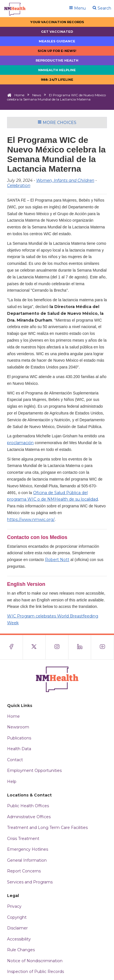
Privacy (14, 906)
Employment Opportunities (34, 771)
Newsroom (18, 727)
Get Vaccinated (57, 32)
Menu (77, 8)
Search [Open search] (102, 8)
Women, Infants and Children (65, 180)
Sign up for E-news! (57, 51)
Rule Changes (21, 950)
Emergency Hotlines (28, 849)
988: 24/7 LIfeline (57, 80)
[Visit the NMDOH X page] (34, 647)
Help (12, 782)
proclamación (20, 443)
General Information (27, 860)
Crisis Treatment (23, 839)
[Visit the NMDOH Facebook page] (11, 647)
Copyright (17, 917)
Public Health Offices (28, 806)
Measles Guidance (57, 41)
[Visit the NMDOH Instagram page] (57, 647)
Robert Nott (57, 560)
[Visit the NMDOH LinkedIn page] (80, 647)
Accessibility (19, 939)
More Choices (57, 123)
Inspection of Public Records (36, 972)
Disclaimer (17, 928)
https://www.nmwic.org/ (31, 520)
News (37, 95)
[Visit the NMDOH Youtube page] (103, 647)
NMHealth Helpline (57, 70)
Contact (15, 760)
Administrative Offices (29, 817)
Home (19, 95)
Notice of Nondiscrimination (35, 961)
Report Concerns (24, 871)
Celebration (19, 185)
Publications (19, 738)
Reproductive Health (57, 60)
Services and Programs (30, 882)
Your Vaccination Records (57, 22)
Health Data (19, 749)
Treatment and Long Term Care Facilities (47, 828)
